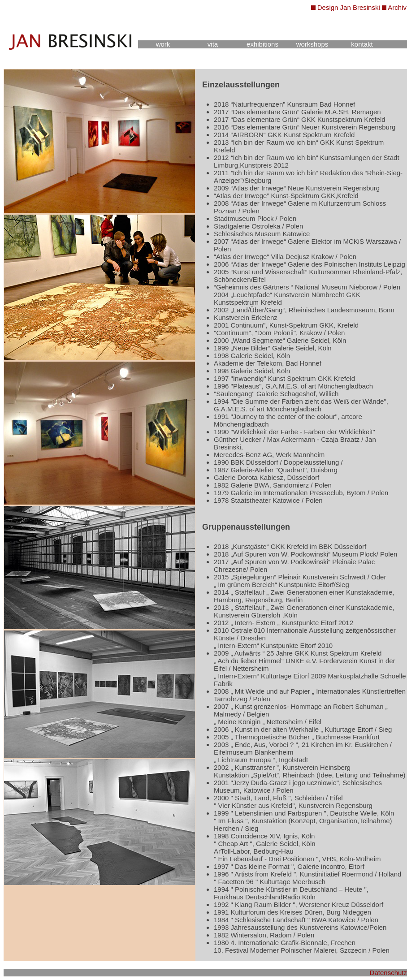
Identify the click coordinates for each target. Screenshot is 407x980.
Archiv (397, 7)
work (163, 44)
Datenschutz (388, 973)
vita (213, 44)
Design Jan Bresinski (349, 7)
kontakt (362, 44)
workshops (312, 44)
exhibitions (262, 44)
